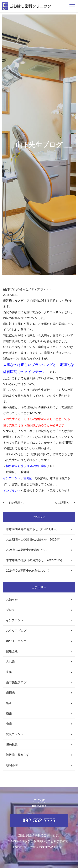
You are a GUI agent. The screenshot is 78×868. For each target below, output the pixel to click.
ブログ (10, 610)
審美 (9, 672)
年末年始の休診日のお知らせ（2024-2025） (35, 560)
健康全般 (12, 651)
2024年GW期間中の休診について (28, 571)
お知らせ (12, 600)
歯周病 (10, 693)
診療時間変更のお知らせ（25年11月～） (33, 529)
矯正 (9, 703)
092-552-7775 (39, 820)
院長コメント (15, 734)
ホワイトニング (16, 641)
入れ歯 (10, 662)
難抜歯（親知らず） (19, 755)
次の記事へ (62, 503)
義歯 (9, 713)
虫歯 (9, 724)
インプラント (15, 620)
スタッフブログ (16, 631)
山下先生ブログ (16, 682)
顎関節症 (12, 765)
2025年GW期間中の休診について (28, 550)
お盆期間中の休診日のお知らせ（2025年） (34, 539)
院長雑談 (12, 744)
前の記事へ (16, 503)
